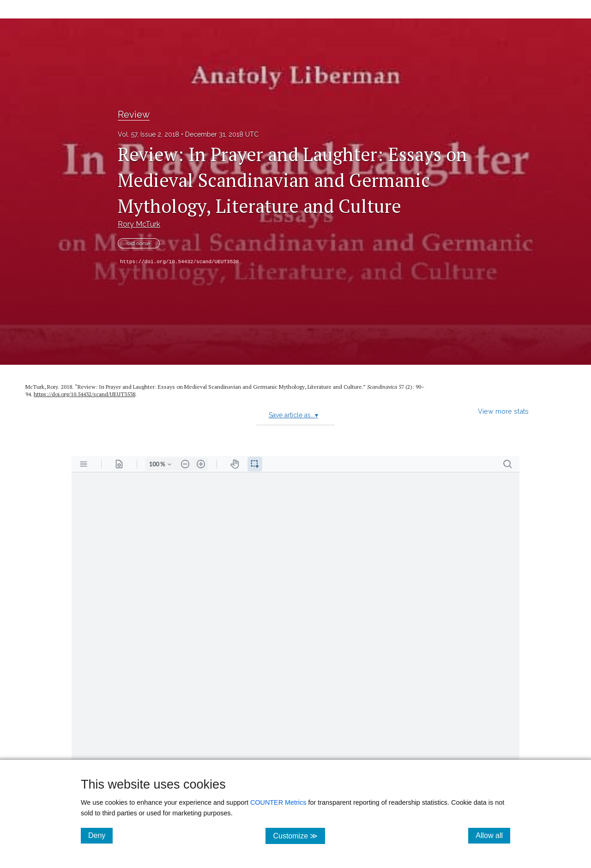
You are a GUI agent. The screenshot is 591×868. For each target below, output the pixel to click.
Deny (100, 835)
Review (134, 115)
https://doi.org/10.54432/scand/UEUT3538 (179, 262)
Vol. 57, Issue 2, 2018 (148, 134)
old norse (139, 243)
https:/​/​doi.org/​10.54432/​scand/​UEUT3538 (84, 394)
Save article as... (293, 415)
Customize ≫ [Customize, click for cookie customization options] (299, 835)
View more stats (503, 411)
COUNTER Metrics (278, 802)
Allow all (493, 835)
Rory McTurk (139, 224)
